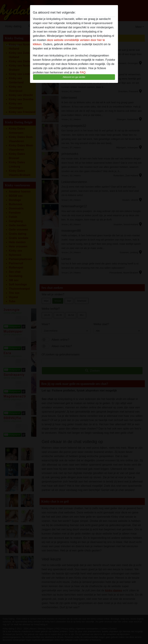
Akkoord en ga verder (74, 77)
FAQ (83, 72)
